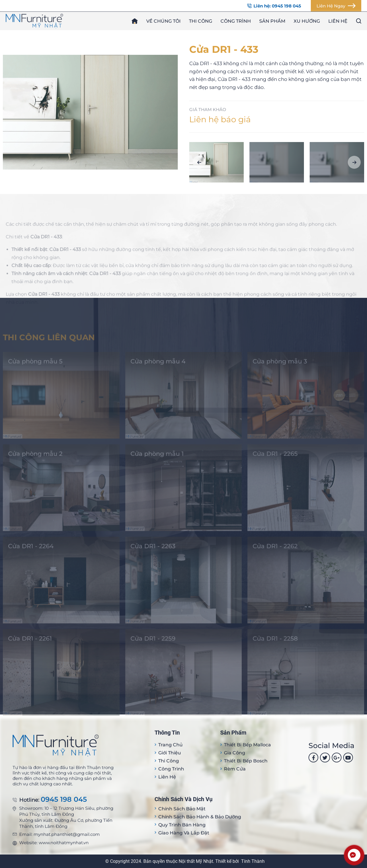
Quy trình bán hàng (182, 825)
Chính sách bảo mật (182, 809)
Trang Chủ (170, 745)
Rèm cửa (235, 769)
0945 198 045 (64, 800)
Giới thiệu (170, 753)
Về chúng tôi (163, 21)
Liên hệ (338, 21)
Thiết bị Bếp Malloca (247, 745)
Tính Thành (253, 861)
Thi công (201, 21)
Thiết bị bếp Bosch (246, 761)
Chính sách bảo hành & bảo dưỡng (200, 817)
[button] (199, 162)
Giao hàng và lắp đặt (184, 833)
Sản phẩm (272, 21)
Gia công (235, 753)
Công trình (236, 21)
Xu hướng (307, 21)
